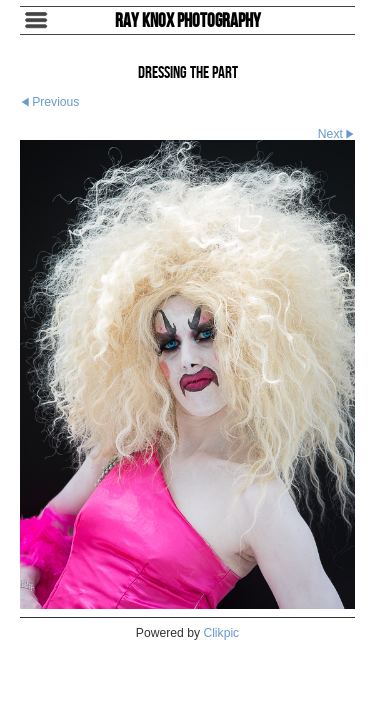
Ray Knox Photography (188, 20)
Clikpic (221, 633)
